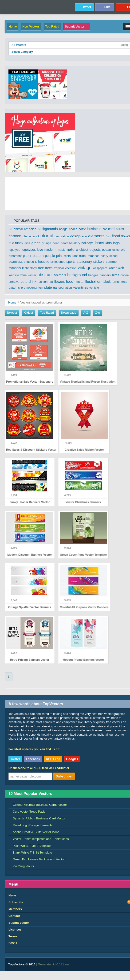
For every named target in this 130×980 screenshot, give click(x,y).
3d (11, 229)
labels (107, 282)
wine (24, 275)
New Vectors (31, 27)
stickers (99, 262)
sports (71, 262)
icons (99, 243)
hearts (79, 282)
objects (95, 249)
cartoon (15, 236)
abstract (45, 275)
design (75, 236)
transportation (63, 288)
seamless (16, 262)
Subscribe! (64, 776)
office (116, 250)
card (111, 229)
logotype (14, 250)
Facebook (33, 759)
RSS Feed (53, 759)
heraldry (75, 243)
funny (19, 243)
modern (50, 250)
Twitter (15, 759)
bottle (82, 229)
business (94, 229)
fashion (43, 282)
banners (105, 275)
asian (33, 229)
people (50, 256)
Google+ (72, 759)
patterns (14, 288)
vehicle (94, 288)
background (77, 275)
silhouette (42, 262)
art (26, 229)
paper (27, 256)
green (36, 243)
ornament (15, 256)
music (61, 250)
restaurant (71, 256)
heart (64, 243)
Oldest (29, 313)
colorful (46, 236)
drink (33, 281)
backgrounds (48, 229)
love (40, 250)
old (123, 250)
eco (85, 236)
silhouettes (58, 262)
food (70, 281)
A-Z (86, 313)
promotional (29, 288)
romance (93, 256)
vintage (85, 268)
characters (30, 236)
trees (49, 268)
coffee (124, 275)
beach (73, 229)
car (105, 229)
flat (51, 282)
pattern (38, 256)
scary (104, 256)
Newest (12, 313)
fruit (11, 243)
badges (93, 275)
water (113, 268)
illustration (93, 281)
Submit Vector (77, 27)
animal (18, 229)
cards (120, 229)
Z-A (98, 313)
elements (96, 236)
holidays (87, 243)
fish (108, 236)
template (45, 287)
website (14, 275)
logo (116, 243)
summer (112, 262)
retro (83, 256)
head (56, 243)
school (114, 256)
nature (72, 249)
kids (108, 243)
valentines (81, 288)
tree (41, 268)
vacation (71, 268)
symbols (15, 268)
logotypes (29, 250)
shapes (29, 262)
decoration (62, 236)
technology (30, 268)
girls (27, 243)
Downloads (69, 313)
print (59, 256)
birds (116, 275)
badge (63, 229)
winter (32, 275)
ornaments (120, 282)
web (121, 268)
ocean (106, 250)
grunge (47, 243)
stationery (84, 261)
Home (13, 27)
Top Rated (52, 27)
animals (60, 275)
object (84, 250)
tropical (59, 268)
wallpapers (100, 268)
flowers (59, 282)
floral (116, 236)
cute (24, 281)
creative (14, 282)
